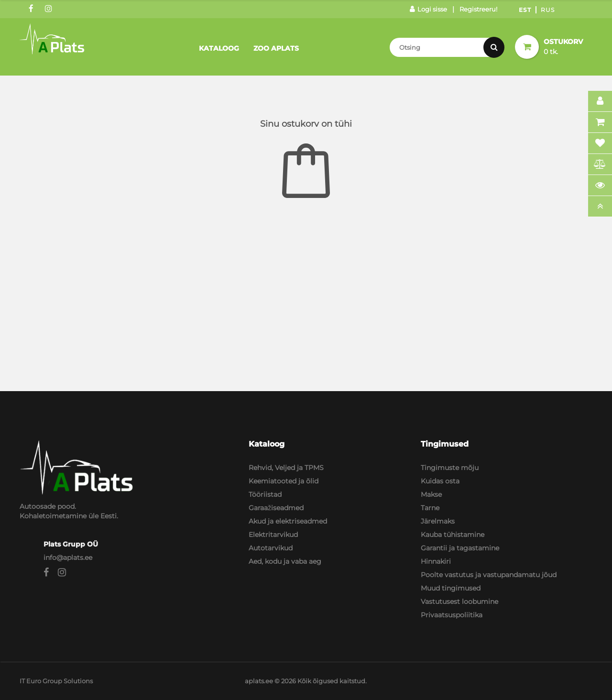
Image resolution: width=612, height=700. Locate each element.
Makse (431, 494)
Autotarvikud (271, 548)
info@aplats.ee (68, 558)
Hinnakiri (436, 561)
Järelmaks (438, 521)
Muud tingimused (451, 588)
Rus (548, 10)
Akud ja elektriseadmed (288, 521)
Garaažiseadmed (276, 508)
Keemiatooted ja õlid (284, 481)
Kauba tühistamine (453, 535)
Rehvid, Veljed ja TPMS (286, 468)
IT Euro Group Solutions (56, 681)
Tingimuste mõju (450, 468)
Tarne (430, 508)
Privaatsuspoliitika (452, 615)
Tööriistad (265, 494)
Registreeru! (478, 9)
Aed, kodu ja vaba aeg (285, 561)
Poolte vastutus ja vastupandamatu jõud (489, 575)
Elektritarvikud (273, 535)
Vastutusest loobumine (459, 602)
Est (525, 10)
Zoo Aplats (276, 48)
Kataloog (219, 48)
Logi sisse (428, 9)
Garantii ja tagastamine (460, 548)
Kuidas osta (440, 481)
